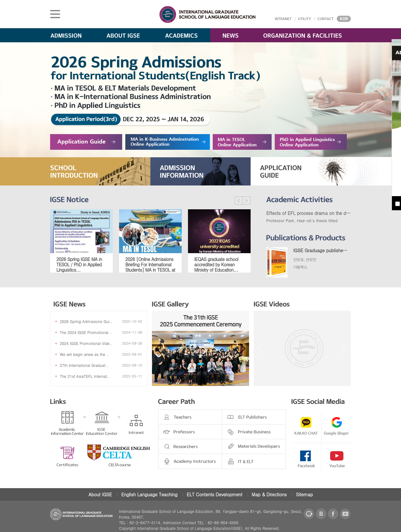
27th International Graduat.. (84, 365)
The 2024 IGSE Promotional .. (86, 332)
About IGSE (100, 494)
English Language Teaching (149, 494)
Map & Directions (269, 494)
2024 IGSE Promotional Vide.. (86, 343)
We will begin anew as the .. (85, 354)
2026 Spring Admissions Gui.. (86, 321)
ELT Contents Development (215, 494)
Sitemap (305, 494)
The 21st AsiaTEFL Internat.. (85, 376)
